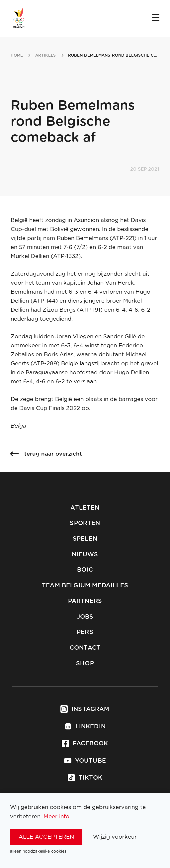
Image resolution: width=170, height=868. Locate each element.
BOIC (85, 570)
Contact (85, 648)
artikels (46, 55)
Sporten (85, 523)
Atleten (85, 508)
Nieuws (85, 555)
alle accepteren (46, 837)
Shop (85, 664)
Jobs (85, 617)
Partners (85, 601)
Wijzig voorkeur (115, 837)
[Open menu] (156, 18)
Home (17, 55)
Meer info (56, 816)
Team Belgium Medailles (85, 586)
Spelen (85, 539)
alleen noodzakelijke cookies (38, 851)
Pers (85, 632)
